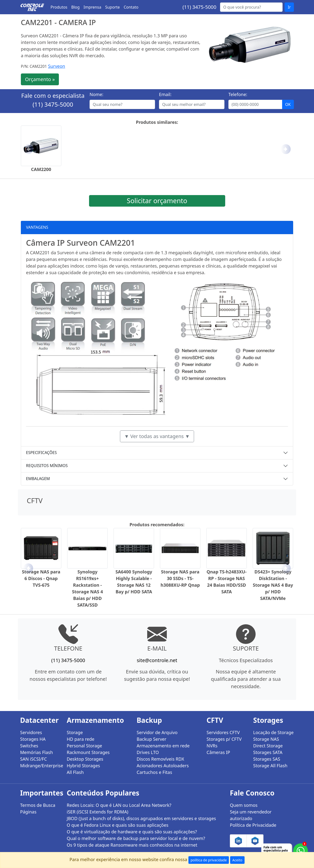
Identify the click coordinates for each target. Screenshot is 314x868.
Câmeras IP (218, 752)
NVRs (212, 746)
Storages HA (33, 739)
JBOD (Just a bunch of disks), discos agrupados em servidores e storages (141, 818)
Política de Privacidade (253, 825)
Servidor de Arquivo (157, 732)
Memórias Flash (37, 752)
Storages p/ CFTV (224, 739)
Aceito (237, 860)
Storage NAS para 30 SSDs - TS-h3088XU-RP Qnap (180, 578)
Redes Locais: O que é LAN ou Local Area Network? (119, 805)
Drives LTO (148, 752)
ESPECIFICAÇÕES (41, 453)
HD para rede (81, 739)
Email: (165, 94)
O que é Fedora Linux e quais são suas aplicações (118, 825)
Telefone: (238, 94)
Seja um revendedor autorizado (251, 815)
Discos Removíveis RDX (160, 759)
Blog (76, 7)
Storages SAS (267, 759)
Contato (131, 7)
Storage (75, 732)
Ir (289, 7)
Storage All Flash (270, 766)
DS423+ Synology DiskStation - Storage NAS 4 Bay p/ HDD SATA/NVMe (273, 585)
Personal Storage (84, 746)
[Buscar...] (251, 7)
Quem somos (244, 805)
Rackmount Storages (88, 752)
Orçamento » (40, 79)
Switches (29, 746)
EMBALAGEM (38, 479)
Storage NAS (266, 739)
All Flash (75, 772)
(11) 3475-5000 (199, 7)
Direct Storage (268, 746)
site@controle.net (157, 660)
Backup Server (151, 739)
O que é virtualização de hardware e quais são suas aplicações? (132, 832)
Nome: (96, 94)
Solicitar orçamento (157, 201)
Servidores (31, 732)
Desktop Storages (85, 759)
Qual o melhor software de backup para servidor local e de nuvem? (136, 838)
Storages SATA (268, 752)
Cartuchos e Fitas (154, 772)
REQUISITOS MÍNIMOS (47, 466)
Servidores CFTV (223, 732)
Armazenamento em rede (163, 746)
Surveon (57, 66)
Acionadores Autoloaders (163, 766)
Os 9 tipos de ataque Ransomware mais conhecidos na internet (132, 845)
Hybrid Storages (83, 766)
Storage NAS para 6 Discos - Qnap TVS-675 (41, 578)
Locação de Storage (273, 732)
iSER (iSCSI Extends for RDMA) (98, 812)
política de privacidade (209, 860)
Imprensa (92, 7)
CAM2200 (41, 169)
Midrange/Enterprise (40, 766)
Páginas (28, 812)
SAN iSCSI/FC (33, 759)
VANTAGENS (37, 227)
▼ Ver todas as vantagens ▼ (157, 436)
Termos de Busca (38, 805)
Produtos (59, 7)
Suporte (113, 7)
